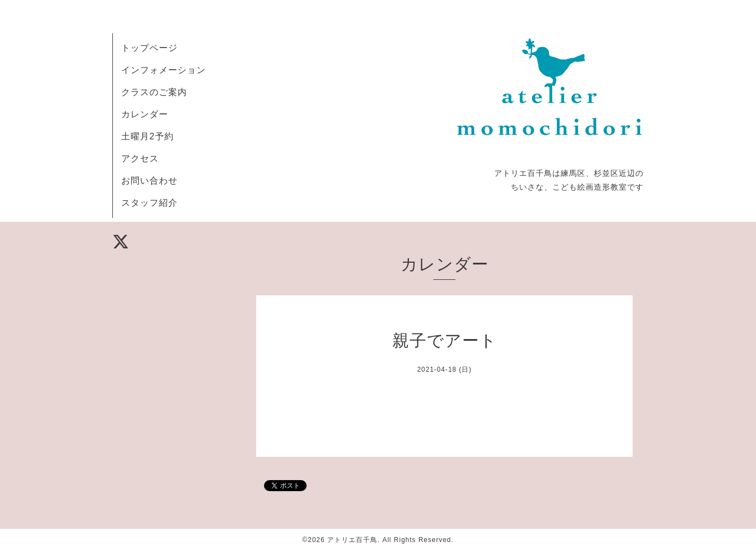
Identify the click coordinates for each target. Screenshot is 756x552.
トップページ (149, 48)
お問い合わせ (149, 181)
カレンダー (145, 114)
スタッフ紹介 (149, 203)
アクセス (140, 158)
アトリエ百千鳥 (352, 540)
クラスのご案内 (154, 92)
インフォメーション (164, 70)
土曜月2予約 (147, 136)
